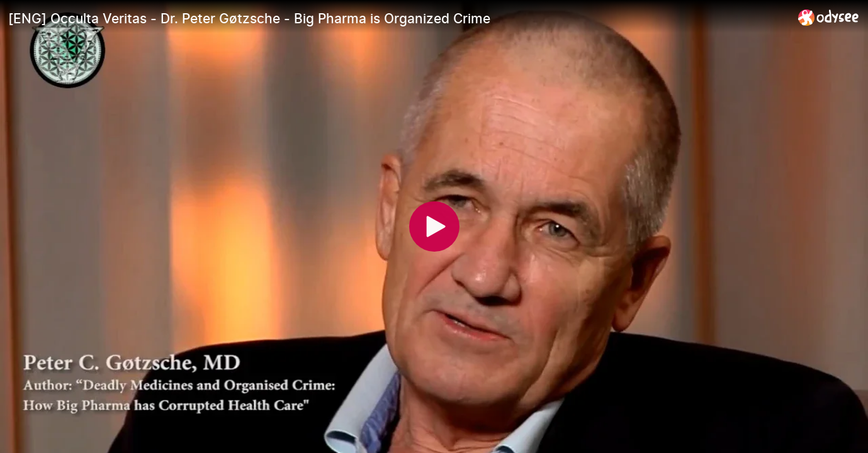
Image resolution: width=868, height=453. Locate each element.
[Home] (829, 17)
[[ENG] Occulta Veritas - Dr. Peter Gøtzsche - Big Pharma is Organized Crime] (398, 18)
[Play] (434, 226)
